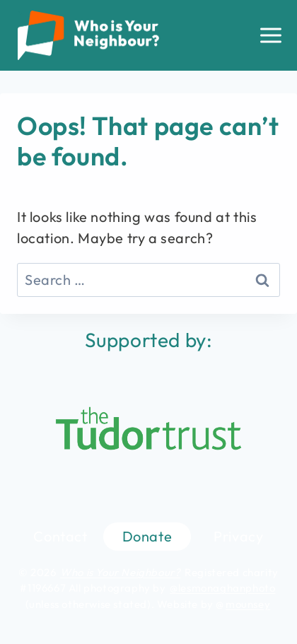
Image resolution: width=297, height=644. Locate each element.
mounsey (248, 604)
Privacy (238, 536)
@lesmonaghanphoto (222, 588)
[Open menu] (271, 35)
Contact (60, 536)
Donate (147, 536)
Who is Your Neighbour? (120, 572)
